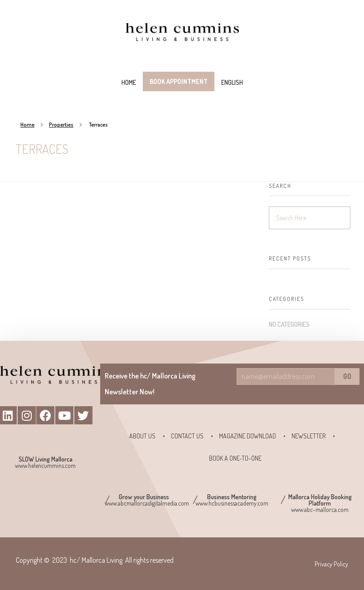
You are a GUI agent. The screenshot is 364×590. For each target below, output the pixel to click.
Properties (61, 125)
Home (27, 125)
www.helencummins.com (45, 465)
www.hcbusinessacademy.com (232, 503)
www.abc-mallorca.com (320, 509)
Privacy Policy (331, 564)
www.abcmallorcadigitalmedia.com (147, 503)
